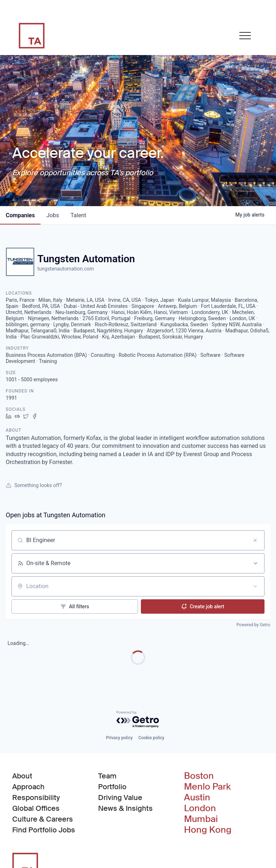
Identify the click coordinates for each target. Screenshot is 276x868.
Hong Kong (208, 830)
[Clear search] (255, 540)
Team (107, 776)
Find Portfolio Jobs (44, 830)
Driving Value (120, 797)
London (200, 808)
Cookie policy (151, 738)
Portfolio (112, 787)
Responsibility (36, 797)
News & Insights (125, 808)
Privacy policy (119, 738)
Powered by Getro (253, 625)
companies (20, 215)
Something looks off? (34, 485)
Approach (28, 787)
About (22, 776)
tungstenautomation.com (66, 269)
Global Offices (36, 808)
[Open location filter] (255, 586)
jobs (53, 215)
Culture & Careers (43, 819)
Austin (197, 797)
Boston (199, 776)
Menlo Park (207, 787)
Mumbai (201, 819)
